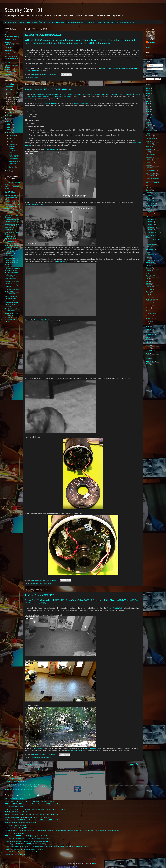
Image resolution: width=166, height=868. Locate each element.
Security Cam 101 (24, 10)
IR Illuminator (151, 244)
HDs (148, 209)
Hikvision (149, 211)
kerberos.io (9, 47)
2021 (9, 121)
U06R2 (148, 348)
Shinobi (7, 63)
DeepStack (150, 168)
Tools (36, 78)
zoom (148, 364)
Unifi (148, 353)
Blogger (95, 864)
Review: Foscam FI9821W (39, 595)
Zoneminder (150, 361)
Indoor (41, 583)
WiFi (148, 356)
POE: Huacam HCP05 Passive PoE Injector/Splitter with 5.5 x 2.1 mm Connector (32, 836)
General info (150, 201)
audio (148, 133)
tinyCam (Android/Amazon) (11, 71)
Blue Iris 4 (149, 144)
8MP (148, 112)
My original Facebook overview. (10, 87)
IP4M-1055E (150, 227)
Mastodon (149, 56)
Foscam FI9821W (52, 150)
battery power (151, 138)
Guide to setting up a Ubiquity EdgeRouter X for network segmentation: (12, 227)
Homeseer (150, 214)
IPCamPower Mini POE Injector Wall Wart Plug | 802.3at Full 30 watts (28, 817)
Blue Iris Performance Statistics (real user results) (12, 197)
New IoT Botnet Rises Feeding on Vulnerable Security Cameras (12, 284)
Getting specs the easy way (126, 22)
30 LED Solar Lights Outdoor (15, 799)
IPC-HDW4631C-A (152, 233)
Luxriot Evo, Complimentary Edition (10, 52)
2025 (9, 115)
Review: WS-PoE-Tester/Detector (43, 35)
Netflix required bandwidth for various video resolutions (12, 277)
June (11, 138)
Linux (148, 257)
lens (147, 252)
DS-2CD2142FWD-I (153, 178)
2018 (9, 130)
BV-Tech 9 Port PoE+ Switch (14, 807)
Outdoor (149, 268)
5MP (148, 104)
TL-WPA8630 (151, 335)
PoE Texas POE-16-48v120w (15, 833)
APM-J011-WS (151, 131)
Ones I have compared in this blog (12, 36)
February (12, 144)
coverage (149, 157)
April (11, 141)
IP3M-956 (149, 222)
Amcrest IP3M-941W (50, 104)
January (12, 167)
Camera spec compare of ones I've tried (100, 22)
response (149, 289)
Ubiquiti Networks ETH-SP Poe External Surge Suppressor (24, 852)
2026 (9, 112)
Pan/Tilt (47, 583)
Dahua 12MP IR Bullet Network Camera (18, 779)
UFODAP (149, 350)
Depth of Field (151, 170)
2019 (9, 127)
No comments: (53, 74)
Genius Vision (10, 45)
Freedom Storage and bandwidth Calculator (12, 221)
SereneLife (150, 319)
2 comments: (52, 754)
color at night (150, 154)
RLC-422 (149, 303)
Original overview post (76, 22)
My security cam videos (57, 22)
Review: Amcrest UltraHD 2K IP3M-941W (48, 89)
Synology (149, 329)
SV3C (148, 327)
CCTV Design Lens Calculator (11, 212)
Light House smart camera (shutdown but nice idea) (22, 784)
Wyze (148, 358)
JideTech (149, 247)
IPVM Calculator (10, 241)
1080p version (38, 748)
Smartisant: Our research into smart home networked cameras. (11, 304)
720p (32, 758)
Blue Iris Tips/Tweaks (12, 202)
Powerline (149, 276)
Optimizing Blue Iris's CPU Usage (12, 290)
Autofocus (149, 136)
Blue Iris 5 (149, 146)
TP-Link (149, 340)
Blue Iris (149, 141)
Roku (148, 308)
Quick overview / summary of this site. (33, 22)
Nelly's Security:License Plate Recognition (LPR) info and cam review (12, 270)
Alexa (148, 123)
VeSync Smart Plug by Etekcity (15, 855)
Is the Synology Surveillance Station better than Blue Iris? (12, 246)
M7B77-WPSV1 (151, 260)
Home (83, 764)
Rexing (148, 292)
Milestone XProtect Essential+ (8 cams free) (11, 58)
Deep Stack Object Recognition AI (16, 782)
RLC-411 (149, 297)
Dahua (148, 160)
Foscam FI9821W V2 (114, 608)
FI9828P (149, 195)
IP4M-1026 (150, 225)
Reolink (149, 287)
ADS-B (148, 117)
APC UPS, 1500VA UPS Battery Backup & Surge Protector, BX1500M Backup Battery (33, 804)
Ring (148, 295)
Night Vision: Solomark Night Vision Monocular (20, 828)
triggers (149, 343)
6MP (148, 107)
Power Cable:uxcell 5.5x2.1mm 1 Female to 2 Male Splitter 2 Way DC (28, 841)
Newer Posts (31, 764)
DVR (148, 187)
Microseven (150, 263)
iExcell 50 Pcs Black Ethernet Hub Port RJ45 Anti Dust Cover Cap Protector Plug (32, 815)
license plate (150, 255)
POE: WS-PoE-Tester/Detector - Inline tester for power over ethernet (28, 839)
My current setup (11, 22)
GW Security (150, 203)
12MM (148, 91)
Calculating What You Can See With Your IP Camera (12, 206)
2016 (9, 171)
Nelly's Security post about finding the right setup (12, 263)
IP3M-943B (150, 219)
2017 (9, 133)
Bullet (148, 152)
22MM (148, 93)
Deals (148, 165)
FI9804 (148, 193)
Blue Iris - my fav (11, 39)
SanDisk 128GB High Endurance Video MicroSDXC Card (24, 849)
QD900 (148, 284)
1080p (148, 88)
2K (31, 583)
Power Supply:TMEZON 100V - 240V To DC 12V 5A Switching (26, 844)
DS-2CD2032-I (151, 173)
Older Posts (136, 764)
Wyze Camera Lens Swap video (12, 314)
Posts (150, 65)
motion (148, 265)
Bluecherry (9, 42)
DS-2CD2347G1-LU (153, 183)
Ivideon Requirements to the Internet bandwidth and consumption (12, 253)
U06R (148, 345)
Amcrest (36, 583)
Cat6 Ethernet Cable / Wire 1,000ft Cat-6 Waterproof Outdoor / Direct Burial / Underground (35, 809)
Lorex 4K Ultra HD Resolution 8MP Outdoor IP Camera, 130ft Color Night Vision (31, 787)
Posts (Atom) (38, 769)
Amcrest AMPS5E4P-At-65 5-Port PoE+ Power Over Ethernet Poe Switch (29, 801)
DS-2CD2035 (151, 176)
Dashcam (149, 162)
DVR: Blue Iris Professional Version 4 (17, 812)
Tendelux (149, 332)
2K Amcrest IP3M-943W (80, 104)
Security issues (151, 313)
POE (32, 78)
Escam (148, 190)
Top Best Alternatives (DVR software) (12, 310)
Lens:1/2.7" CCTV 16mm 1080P (16, 825)
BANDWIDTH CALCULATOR (10, 192)
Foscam (37, 758)
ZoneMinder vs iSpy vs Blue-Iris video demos (12, 320)
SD (51, 583)
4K (147, 99)
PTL (147, 279)
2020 (9, 124)
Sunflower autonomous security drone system (20, 790)
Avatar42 (151, 42)
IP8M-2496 (150, 230)
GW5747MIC (150, 206)
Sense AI (149, 316)
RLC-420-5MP (151, 300)
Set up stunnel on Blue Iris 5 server (11, 297)
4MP (148, 101)
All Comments (153, 69)
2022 (9, 118)
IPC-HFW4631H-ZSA (153, 240)
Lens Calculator (10, 258)
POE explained (10, 294)
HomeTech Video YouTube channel (11, 238)
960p (148, 115)
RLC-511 (149, 305)
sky (147, 324)
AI (147, 120)
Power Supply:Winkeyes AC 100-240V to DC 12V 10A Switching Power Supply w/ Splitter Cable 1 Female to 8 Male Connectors (47, 847)
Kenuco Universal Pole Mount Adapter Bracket (20, 823)
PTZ (148, 281)
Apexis (148, 128)
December (13, 135)
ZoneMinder (9, 74)
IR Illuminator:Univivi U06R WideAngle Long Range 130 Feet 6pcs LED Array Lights (33, 820)
